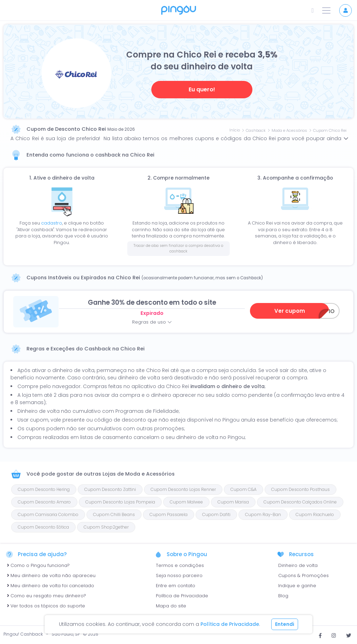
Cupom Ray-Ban (263, 514)
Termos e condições (180, 565)
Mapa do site (171, 606)
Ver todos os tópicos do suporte (46, 606)
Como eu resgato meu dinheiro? (47, 596)
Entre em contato (176, 586)
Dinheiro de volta (298, 565)
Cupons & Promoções (303, 575)
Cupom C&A (244, 489)
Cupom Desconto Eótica (43, 527)
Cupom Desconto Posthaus (301, 489)
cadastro (52, 223)
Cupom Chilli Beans (114, 514)
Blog (283, 596)
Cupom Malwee (186, 502)
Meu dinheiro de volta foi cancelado (51, 586)
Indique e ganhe (297, 586)
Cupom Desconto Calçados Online (300, 502)
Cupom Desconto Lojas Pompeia (120, 502)
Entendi (285, 624)
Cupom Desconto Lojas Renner (183, 489)
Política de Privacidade (182, 596)
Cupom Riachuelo (315, 514)
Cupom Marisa (233, 502)
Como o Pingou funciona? (38, 565)
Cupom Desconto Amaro (44, 502)
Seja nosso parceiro (179, 575)
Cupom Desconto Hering (44, 489)
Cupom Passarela (169, 514)
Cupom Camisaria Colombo (48, 514)
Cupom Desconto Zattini (110, 489)
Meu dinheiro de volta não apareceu (51, 575)
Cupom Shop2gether (106, 527)
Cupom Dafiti (216, 514)
